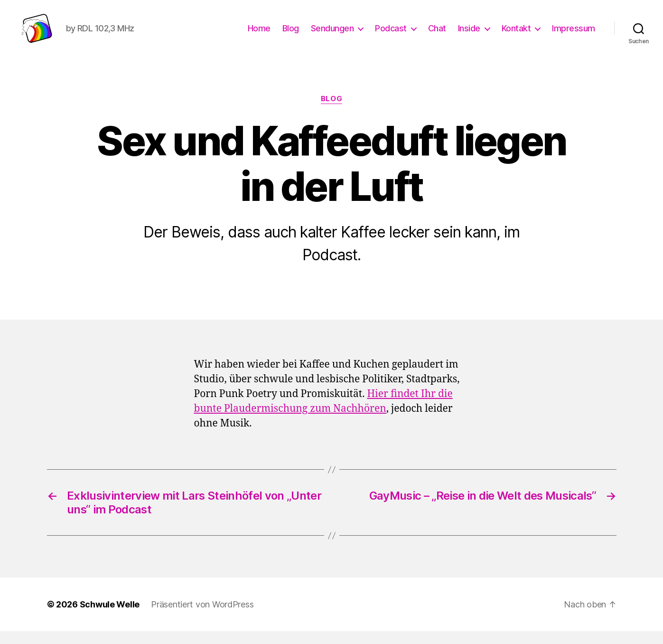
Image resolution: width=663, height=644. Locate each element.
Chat (437, 34)
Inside (469, 34)
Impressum (574, 34)
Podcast (391, 34)
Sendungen (332, 34)
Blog (291, 34)
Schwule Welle (110, 617)
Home (259, 34)
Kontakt (516, 34)
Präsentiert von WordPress (202, 617)
